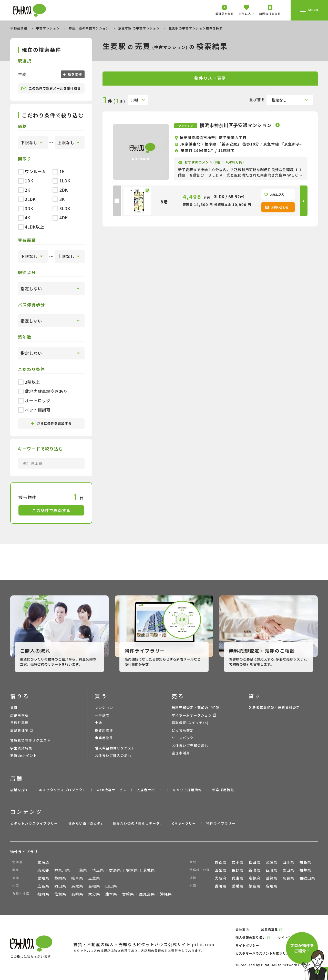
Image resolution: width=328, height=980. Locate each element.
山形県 (288, 862)
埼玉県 (98, 870)
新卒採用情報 (223, 790)
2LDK (27, 199)
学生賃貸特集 (21, 748)
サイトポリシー (247, 945)
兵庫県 (238, 878)
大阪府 (221, 878)
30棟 (135, 100)
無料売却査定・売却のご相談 (196, 708)
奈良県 (288, 878)
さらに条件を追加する (51, 423)
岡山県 (60, 886)
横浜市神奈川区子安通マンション (236, 125)
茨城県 (149, 870)
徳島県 (254, 886)
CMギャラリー (184, 823)
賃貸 (14, 708)
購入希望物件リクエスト (115, 748)
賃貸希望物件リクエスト (30, 740)
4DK (60, 218)
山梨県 (221, 870)
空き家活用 (181, 753)
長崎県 (77, 894)
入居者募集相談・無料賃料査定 (274, 708)
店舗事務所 (19, 715)
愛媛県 (238, 886)
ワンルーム (32, 171)
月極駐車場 (19, 723)
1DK (26, 181)
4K (24, 218)
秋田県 (254, 862)
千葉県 (81, 870)
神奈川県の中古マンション (89, 28)
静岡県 (60, 878)
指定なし (279, 100)
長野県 (238, 870)
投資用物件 (104, 730)
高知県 (271, 886)
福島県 (305, 862)
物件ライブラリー (221, 823)
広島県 (43, 886)
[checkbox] (117, 201)
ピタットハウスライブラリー (34, 823)
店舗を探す (19, 790)
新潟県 (254, 870)
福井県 (305, 870)
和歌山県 (307, 878)
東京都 (43, 870)
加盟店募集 (270, 929)
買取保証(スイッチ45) (190, 723)
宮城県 (271, 862)
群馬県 (115, 870)
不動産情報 (19, 28)
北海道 (43, 862)
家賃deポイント (24, 755)
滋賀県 (271, 878)
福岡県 (43, 894)
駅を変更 (75, 74)
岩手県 (238, 862)
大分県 (94, 894)
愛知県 (43, 878)
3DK (26, 208)
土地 (99, 723)
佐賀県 (60, 894)
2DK (60, 190)
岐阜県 (77, 878)
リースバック (183, 738)
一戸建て (102, 715)
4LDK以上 (31, 227)
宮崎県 (128, 894)
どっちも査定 (183, 730)
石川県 (271, 870)
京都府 (254, 878)
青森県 (221, 862)
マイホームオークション (192, 715)
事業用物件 (104, 738)
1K (59, 171)
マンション (104, 708)
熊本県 (111, 894)
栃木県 (132, 870)
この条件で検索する (51, 510)
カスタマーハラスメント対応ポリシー (264, 953)
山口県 (111, 886)
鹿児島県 (147, 894)
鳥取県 (77, 886)
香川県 (221, 886)
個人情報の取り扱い (251, 937)
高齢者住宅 (19, 730)
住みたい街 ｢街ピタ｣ (85, 823)
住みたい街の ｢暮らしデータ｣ (137, 823)
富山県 (288, 870)
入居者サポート (149, 790)
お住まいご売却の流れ (190, 745)
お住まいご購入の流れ (113, 755)
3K (59, 199)
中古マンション (48, 28)
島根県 (94, 886)
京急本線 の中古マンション (139, 28)
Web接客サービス (112, 790)
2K (24, 190)
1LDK (61, 181)
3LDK (61, 208)
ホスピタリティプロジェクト (62, 790)
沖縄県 (166, 894)
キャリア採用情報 (187, 790)
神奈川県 (62, 870)
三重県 (94, 878)
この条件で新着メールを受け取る (51, 88)
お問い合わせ (277, 207)
